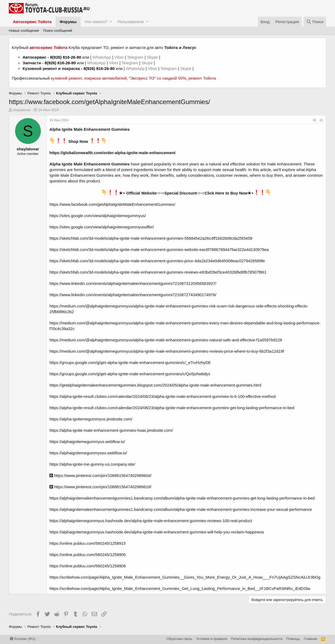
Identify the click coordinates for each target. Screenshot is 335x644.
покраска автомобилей (105, 78)
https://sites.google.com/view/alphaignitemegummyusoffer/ (102, 227)
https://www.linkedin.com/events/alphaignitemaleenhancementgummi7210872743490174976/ (133, 295)
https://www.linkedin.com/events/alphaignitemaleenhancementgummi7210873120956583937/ (133, 283)
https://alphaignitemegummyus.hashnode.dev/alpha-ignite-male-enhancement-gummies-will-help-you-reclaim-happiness (157, 532)
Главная (310, 639)
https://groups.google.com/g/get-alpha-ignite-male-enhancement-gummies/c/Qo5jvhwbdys (130, 374)
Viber (119, 57)
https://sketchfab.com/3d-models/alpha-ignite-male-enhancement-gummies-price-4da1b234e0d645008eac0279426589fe (157, 261)
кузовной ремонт (66, 78)
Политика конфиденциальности (257, 639)
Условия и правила (212, 639)
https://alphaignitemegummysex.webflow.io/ (88, 453)
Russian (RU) (23, 639)
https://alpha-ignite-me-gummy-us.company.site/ (92, 464)
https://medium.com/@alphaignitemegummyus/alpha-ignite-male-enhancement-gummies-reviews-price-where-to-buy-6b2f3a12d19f (167, 351)
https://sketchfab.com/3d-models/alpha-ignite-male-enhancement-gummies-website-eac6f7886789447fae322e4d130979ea (159, 250)
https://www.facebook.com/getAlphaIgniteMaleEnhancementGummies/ (112, 204)
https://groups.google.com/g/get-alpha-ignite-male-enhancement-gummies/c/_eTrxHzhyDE (130, 362)
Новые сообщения (24, 31)
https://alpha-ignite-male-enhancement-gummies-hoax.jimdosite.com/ (111, 430)
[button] (111, 22)
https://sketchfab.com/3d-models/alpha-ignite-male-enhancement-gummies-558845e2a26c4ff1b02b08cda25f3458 (151, 238)
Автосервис (35, 57)
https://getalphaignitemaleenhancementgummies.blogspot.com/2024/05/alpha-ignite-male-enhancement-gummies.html (155, 385)
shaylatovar (22, 110)
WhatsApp (102, 57)
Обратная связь (179, 639)
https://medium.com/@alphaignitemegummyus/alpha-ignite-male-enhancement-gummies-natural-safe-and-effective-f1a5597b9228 (166, 340)
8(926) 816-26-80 (66, 57)
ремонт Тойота (202, 78)
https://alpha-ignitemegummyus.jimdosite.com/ (91, 419)
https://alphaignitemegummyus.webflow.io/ (87, 442)
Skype (153, 57)
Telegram (136, 57)
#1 (321, 120)
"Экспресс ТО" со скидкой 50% (157, 78)
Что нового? (96, 22)
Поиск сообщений (58, 31)
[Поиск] (315, 22)
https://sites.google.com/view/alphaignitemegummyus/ (98, 216)
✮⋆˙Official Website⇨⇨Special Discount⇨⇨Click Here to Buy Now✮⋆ (186, 193)
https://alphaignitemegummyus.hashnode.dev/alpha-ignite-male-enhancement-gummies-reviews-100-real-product (151, 521)
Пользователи (130, 22)
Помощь (293, 639)
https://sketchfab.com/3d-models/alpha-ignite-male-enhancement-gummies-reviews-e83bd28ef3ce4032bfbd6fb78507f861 (158, 272)
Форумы (68, 22)
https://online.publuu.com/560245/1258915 (88, 543)
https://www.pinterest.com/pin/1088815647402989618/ (100, 487)
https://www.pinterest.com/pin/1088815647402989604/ (100, 475)
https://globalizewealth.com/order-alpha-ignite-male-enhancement (112, 153)
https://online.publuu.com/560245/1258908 (88, 566)
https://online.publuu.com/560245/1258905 (88, 555)
